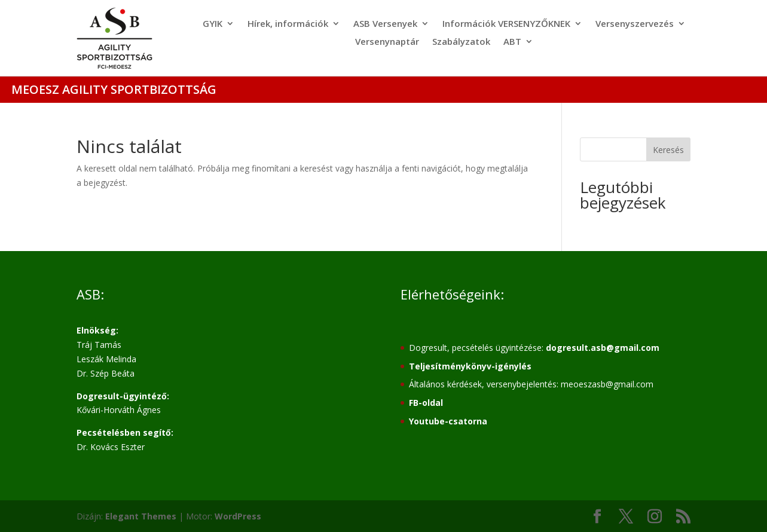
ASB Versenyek (385, 24)
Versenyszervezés (635, 24)
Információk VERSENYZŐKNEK (506, 24)
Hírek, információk (288, 24)
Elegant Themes (141, 516)
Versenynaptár (387, 42)
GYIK (213, 24)
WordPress (238, 516)
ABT (512, 42)
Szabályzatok (461, 42)
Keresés (668, 150)
